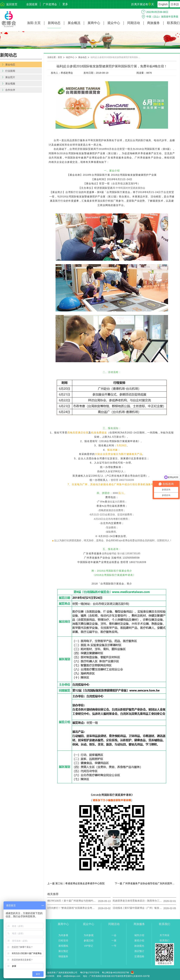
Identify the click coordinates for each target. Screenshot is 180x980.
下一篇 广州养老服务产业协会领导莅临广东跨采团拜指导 (146, 883)
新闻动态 (54, 23)
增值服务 (63, 956)
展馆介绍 (139, 941)
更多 (65, 4)
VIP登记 (89, 946)
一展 (114, 941)
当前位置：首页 (55, 57)
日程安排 (63, 941)
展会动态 (82, 57)
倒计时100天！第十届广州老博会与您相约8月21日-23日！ (72, 901)
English (163, 4)
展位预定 (63, 951)
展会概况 (74, 23)
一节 (114, 946)
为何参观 (89, 935)
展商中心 (94, 23)
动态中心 (70, 57)
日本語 (175, 4)
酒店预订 (139, 951)
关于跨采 (165, 935)
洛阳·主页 (34, 23)
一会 (114, 935)
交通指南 (139, 956)
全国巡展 (32, 4)
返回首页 (12, 4)
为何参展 (63, 935)
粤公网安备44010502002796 (115, 973)
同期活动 (134, 23)
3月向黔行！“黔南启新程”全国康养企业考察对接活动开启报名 (72, 908)
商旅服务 (153, 23)
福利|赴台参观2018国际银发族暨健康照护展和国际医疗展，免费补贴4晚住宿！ (117, 57)
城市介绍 (139, 935)
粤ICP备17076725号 (90, 973)
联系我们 (173, 23)
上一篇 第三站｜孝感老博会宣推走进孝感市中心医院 (76, 883)
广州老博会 (50, 4)
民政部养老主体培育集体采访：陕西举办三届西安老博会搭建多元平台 (137, 901)
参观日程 (89, 941)
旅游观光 (139, 946)
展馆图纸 (63, 946)
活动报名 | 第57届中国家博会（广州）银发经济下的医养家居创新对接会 (137, 908)
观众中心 (114, 23)
